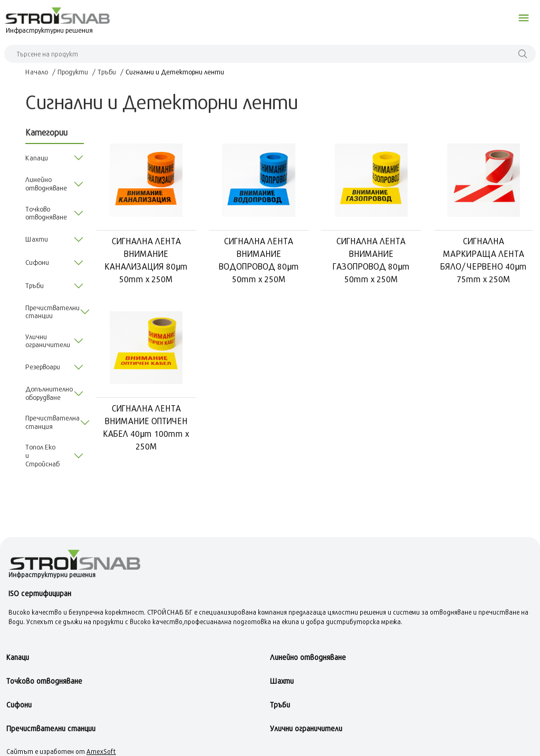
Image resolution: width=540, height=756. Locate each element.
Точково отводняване (44, 681)
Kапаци (18, 657)
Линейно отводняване (308, 657)
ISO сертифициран (40, 593)
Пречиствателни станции (51, 728)
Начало (37, 72)
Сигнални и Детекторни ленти (175, 72)
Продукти (73, 72)
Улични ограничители (306, 728)
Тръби (107, 72)
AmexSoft (101, 751)
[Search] (270, 54)
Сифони (19, 705)
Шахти (282, 681)
